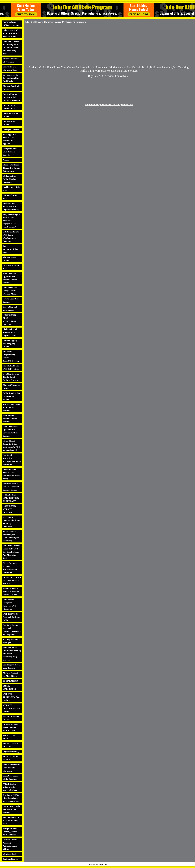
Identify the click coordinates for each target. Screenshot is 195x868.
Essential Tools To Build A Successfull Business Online (11, 487)
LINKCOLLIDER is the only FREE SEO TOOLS (12, 580)
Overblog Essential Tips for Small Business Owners (11, 377)
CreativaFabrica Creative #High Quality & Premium (12, 97)
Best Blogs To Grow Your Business (11, 666)
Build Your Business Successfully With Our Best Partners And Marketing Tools (12, 48)
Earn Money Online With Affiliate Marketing (12, 768)
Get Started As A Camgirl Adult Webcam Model (10, 291)
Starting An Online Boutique (11, 641)
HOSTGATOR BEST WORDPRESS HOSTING (9, 320)
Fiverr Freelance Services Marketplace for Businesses (10, 568)
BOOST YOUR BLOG (10, 737)
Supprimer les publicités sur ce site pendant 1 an (109, 105)
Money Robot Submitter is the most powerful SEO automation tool (11, 445)
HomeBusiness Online (9, 123)
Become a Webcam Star (11, 267)
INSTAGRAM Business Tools (9, 107)
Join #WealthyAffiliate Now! (11, 249)
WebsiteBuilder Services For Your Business (11, 418)
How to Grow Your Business (11, 300)
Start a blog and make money (10, 308)
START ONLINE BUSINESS (10, 745)
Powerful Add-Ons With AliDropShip (11, 367)
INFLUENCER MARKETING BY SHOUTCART (11, 498)
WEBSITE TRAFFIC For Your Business (12, 697)
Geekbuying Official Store (12, 189)
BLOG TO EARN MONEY (11, 758)
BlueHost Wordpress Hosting (12, 387)
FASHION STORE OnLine (11, 718)
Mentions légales (10, 854)
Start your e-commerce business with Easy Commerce (11, 522)
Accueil (6, 160)
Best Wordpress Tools (10, 197)
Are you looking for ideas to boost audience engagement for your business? (11, 221)
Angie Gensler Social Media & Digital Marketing (11, 206)
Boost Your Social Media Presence (11, 777)
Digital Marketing (11, 752)
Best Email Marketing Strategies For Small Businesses (12, 460)
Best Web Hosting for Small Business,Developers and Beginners (12, 630)
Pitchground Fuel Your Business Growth (10, 152)
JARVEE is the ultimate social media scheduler (10, 787)
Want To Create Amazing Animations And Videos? (10, 844)
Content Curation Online (11, 115)
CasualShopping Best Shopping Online (10, 343)
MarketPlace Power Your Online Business (12, 407)
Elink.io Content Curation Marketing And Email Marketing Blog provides (12, 654)
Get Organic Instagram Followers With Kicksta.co (10, 604)
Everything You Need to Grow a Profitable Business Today (11, 474)
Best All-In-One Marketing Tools (10, 68)
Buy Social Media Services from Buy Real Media (11, 78)
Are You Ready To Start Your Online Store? (11, 820)
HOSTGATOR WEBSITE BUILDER (9, 509)
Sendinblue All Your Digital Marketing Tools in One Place (12, 798)
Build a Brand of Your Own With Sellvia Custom (10, 33)
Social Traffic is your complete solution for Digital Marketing (11, 536)
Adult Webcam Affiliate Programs (11, 24)
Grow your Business (12, 129)
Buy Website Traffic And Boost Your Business (12, 809)
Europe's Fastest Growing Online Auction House (10, 832)
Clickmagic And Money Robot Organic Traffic (10, 332)
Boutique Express (11, 859)
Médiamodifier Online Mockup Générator (10, 179)
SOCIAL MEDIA (11, 681)
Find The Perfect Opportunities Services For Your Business (11, 278)
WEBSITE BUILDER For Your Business (12, 708)
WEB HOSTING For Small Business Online (11, 617)
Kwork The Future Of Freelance (11, 60)
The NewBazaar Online (10, 259)
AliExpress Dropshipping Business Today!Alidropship (11, 356)
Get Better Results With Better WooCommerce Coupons (11, 236)
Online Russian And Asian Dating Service (12, 396)
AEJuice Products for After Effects (11, 674)
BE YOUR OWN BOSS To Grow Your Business (10, 727)
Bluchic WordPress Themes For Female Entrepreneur (12, 168)
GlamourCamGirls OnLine (11, 88)
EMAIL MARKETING (9, 687)
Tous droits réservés (97, 864)
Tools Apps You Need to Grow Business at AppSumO (10, 139)
